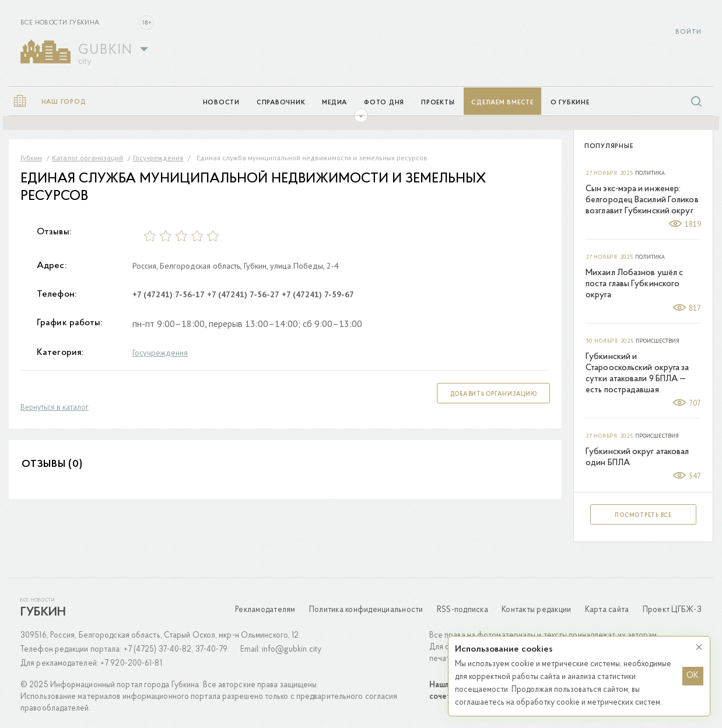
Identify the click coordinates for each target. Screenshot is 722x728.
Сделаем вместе (502, 103)
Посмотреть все (643, 516)
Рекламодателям (265, 610)
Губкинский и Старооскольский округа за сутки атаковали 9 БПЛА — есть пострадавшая (637, 374)
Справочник (281, 103)
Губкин (43, 613)
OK (693, 676)
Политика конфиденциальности (366, 610)
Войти (688, 32)
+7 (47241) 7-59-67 (318, 294)
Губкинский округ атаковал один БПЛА (637, 458)
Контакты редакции (536, 610)
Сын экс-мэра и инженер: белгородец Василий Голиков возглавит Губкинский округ (642, 200)
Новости (221, 103)
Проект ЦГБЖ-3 (672, 610)
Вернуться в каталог (55, 407)
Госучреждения (160, 353)
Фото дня (384, 103)
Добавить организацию (494, 394)
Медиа (334, 103)
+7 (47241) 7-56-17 (169, 294)
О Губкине (570, 103)
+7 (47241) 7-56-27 (243, 294)
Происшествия (658, 341)
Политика (650, 173)
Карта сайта (607, 610)
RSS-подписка (462, 610)
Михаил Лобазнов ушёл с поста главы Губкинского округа (634, 284)
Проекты (438, 103)
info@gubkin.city (292, 650)
